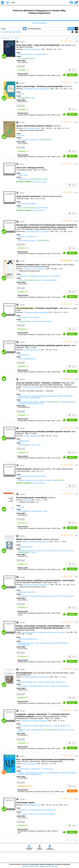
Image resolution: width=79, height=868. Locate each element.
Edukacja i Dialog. (38, 210)
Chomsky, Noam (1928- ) (44, 321)
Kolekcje (18, 32)
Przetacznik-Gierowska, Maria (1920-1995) (54, 643)
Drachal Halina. (41, 476)
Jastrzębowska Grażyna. (43, 726)
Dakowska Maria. (24, 355)
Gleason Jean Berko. (46, 682)
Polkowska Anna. (31, 236)
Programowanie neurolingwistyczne (30, 774)
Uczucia (41, 403)
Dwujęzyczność (23, 179)
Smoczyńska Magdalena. (26, 476)
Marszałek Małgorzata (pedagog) (45, 396)
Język (20, 58)
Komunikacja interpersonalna (27, 403)
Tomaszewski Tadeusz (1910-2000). (42, 810)
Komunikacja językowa (66, 596)
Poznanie (26, 139)
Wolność (53, 551)
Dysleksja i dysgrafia (25, 480)
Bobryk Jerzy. (61, 682)
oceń (76, 41)
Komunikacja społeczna (68, 402)
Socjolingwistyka (42, 208)
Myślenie (46, 179)
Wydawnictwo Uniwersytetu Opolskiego (34, 721)
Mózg (31, 814)
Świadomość (31, 551)
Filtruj (17, 38)
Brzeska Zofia (25, 396)
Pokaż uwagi (21, 66)
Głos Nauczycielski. (39, 483)
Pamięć (71, 551)
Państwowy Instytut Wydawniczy (35, 269)
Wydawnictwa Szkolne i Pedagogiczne (37, 89)
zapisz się (72, 791)
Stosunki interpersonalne (68, 773)
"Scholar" (27, 500)
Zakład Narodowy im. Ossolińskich (38, 231)
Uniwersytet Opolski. (25, 726)
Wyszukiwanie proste (8, 32)
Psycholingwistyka (29, 359)
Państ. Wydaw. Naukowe (32, 49)
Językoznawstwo (23, 596)
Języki (20, 208)
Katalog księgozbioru (39, 23)
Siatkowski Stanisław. (27, 592)
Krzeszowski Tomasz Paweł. (39, 276)
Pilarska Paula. (23, 175)
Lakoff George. (23, 276)
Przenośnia (46, 280)
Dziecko (35, 480)
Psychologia (22, 551)
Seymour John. (49, 769)
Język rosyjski (48, 596)
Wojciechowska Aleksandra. (27, 204)
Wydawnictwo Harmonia (30, 387)
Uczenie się (41, 551)
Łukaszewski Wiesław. (25, 547)
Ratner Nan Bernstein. (27, 682)
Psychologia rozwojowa (26, 643)
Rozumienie (34, 139)
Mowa (25, 240)
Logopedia (21, 730)
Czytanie (53, 686)
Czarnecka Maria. (42, 54)
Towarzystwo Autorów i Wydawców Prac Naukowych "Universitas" (44, 632)
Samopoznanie (62, 551)
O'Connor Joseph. (24, 769)
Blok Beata (35, 398)
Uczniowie (48, 480)
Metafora (54, 280)
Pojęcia (20, 280)
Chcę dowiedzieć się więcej (30, 866)
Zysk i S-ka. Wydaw (29, 764)
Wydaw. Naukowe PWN (32, 350)
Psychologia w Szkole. (39, 182)
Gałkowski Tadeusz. (62, 726)
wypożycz (72, 75)
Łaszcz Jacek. (34, 317)
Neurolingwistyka (37, 730)
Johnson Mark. (56, 276)
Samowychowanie (31, 773)
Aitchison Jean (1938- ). (26, 54)
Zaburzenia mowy (63, 730)
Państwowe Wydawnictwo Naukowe (36, 312)
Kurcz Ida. (21, 94)
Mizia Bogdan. (37, 769)
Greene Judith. (23, 317)
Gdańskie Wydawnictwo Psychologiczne (36, 542)
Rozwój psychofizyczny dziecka (28, 402)
